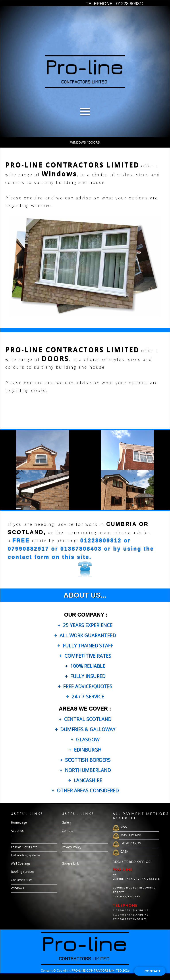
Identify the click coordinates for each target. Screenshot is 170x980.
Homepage (19, 822)
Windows (17, 888)
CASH (124, 851)
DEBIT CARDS (131, 843)
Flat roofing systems (26, 855)
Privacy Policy (71, 847)
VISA (124, 827)
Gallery (16, 839)
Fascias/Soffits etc (24, 847)
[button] (85, 139)
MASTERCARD (131, 835)
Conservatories (22, 880)
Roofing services (23, 872)
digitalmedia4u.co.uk (99, 977)
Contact (67, 831)
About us (17, 831)
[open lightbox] (85, 72)
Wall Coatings (21, 863)
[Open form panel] (150, 971)
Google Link (70, 863)
